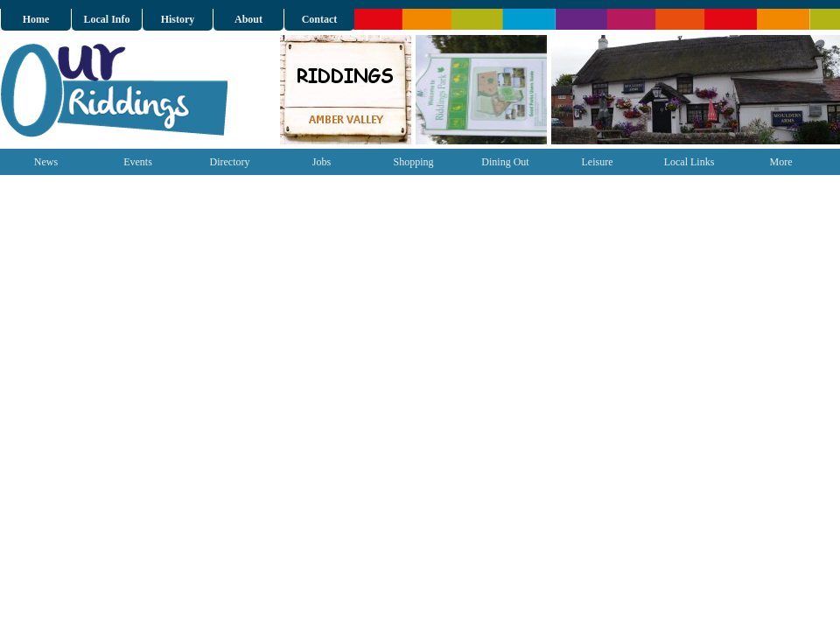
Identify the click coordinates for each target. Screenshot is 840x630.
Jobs (322, 162)
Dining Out (505, 162)
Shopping (413, 162)
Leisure (598, 162)
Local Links (689, 162)
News (46, 162)
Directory (230, 162)
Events (138, 162)
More (781, 162)
